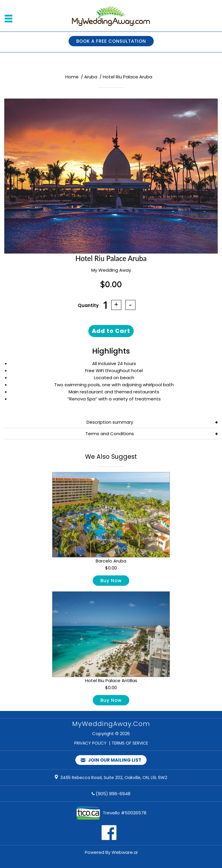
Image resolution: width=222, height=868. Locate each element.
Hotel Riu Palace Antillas (111, 680)
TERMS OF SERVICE (130, 743)
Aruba (91, 77)
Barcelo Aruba (111, 561)
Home (72, 77)
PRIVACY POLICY (90, 743)
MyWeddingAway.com (111, 724)
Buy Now (111, 581)
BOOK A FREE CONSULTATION (111, 41)
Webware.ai (125, 852)
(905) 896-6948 (113, 794)
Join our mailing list (111, 760)
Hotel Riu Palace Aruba (127, 77)
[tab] (111, 422)
